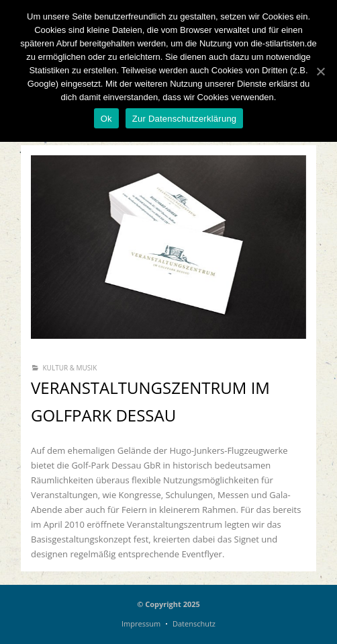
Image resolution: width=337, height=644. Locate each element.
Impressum (141, 623)
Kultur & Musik (70, 368)
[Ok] (320, 71)
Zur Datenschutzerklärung (185, 119)
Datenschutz (194, 623)
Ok (106, 119)
